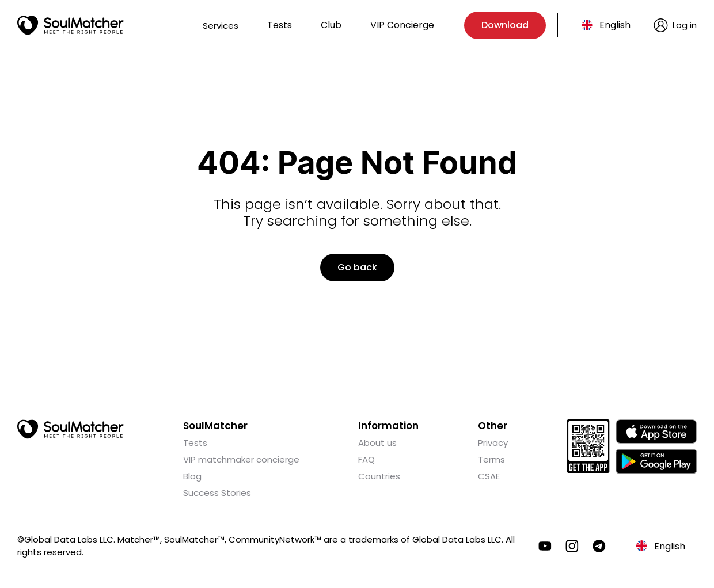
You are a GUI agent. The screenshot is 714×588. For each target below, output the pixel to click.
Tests (280, 25)
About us (377, 443)
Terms (491, 459)
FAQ (367, 459)
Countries (379, 476)
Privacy (493, 443)
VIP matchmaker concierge (241, 459)
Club (331, 25)
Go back (357, 267)
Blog (192, 476)
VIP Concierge (402, 25)
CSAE (489, 476)
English (615, 25)
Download (505, 25)
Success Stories (217, 493)
